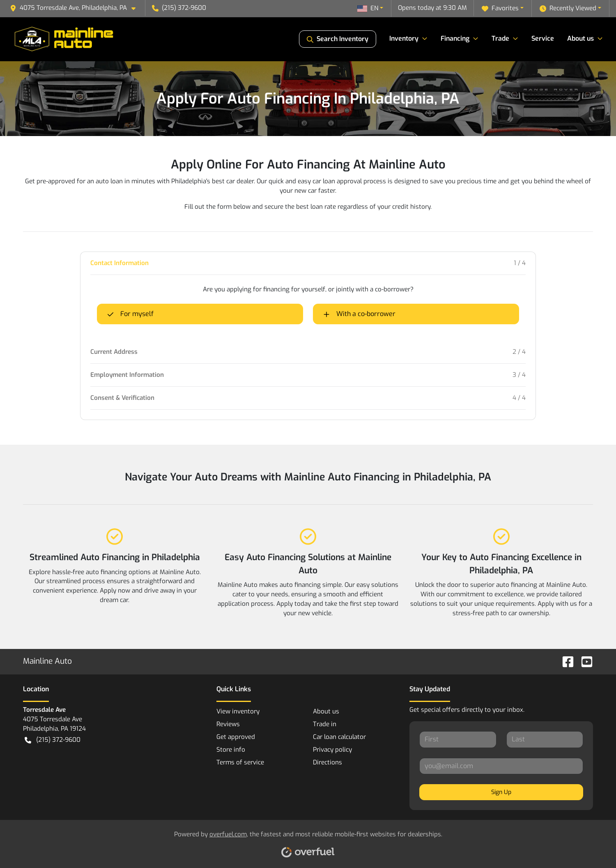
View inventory (238, 711)
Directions (328, 762)
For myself (130, 314)
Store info (231, 750)
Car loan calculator (339, 737)
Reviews (228, 724)
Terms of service (240, 762)
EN (368, 8)
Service (543, 38)
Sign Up (501, 792)
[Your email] (501, 766)
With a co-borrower (359, 314)
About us (326, 711)
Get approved (236, 737)
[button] (76, 8)
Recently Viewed (568, 8)
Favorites (500, 8)
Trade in (325, 724)
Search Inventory (338, 39)
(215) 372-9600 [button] (179, 8)
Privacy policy (332, 750)
